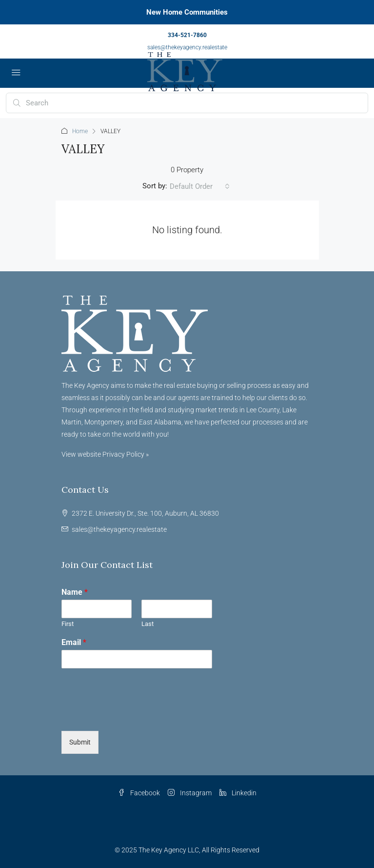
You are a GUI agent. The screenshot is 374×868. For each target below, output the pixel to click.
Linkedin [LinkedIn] (238, 793)
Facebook (139, 793)
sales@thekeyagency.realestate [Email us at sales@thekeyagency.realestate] (119, 529)
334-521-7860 (187, 35)
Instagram (190, 793)
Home (80, 131)
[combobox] (200, 186)
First (68, 624)
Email (74, 642)
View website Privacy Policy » (105, 454)
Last (148, 624)
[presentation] (136, 715)
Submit (80, 742)
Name (75, 592)
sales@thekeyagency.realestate (187, 47)
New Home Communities (187, 12)
